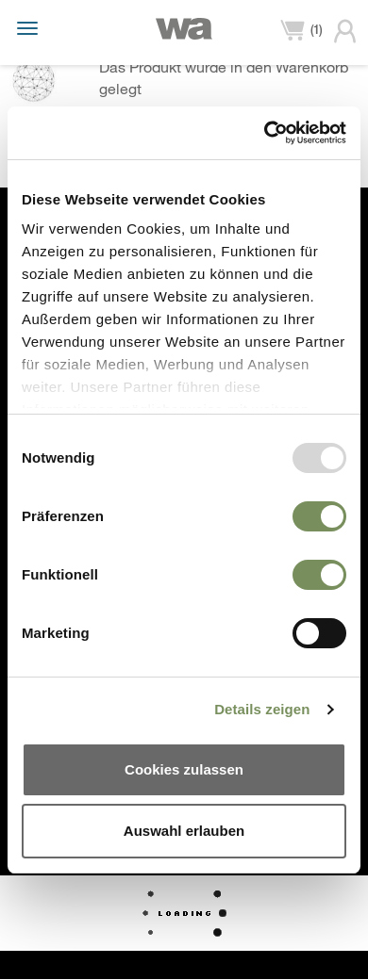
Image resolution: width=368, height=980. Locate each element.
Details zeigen (262, 709)
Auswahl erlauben (184, 831)
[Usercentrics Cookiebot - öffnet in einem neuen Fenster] (265, 133)
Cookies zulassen (184, 769)
